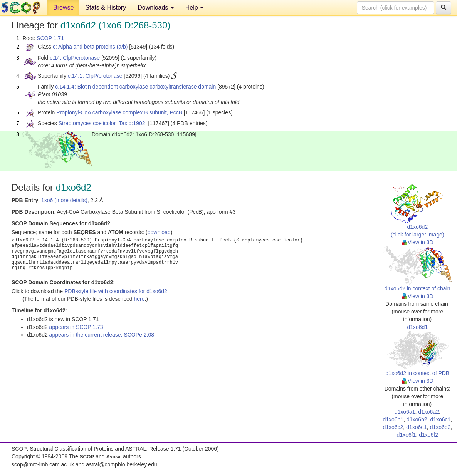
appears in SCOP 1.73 (76, 327)
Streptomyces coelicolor (87, 123)
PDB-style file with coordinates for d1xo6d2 (116, 291)
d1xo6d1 (417, 327)
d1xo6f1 (407, 435)
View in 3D (418, 242)
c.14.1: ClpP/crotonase (95, 76)
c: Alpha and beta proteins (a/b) (90, 47)
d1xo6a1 (405, 412)
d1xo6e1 (417, 427)
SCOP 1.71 (50, 38)
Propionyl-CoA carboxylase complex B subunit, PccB (119, 112)
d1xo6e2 (440, 427)
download (159, 232)
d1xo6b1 (393, 419)
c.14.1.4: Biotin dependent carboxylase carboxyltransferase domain (135, 87)
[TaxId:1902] (132, 123)
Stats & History (106, 8)
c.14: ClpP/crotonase (75, 58)
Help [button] (194, 8)
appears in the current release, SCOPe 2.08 (102, 335)
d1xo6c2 (393, 427)
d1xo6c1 (440, 419)
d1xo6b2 (417, 419)
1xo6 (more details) (64, 200)
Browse (63, 8)
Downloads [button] (156, 8)
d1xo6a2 (428, 412)
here (139, 299)
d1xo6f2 (428, 435)
